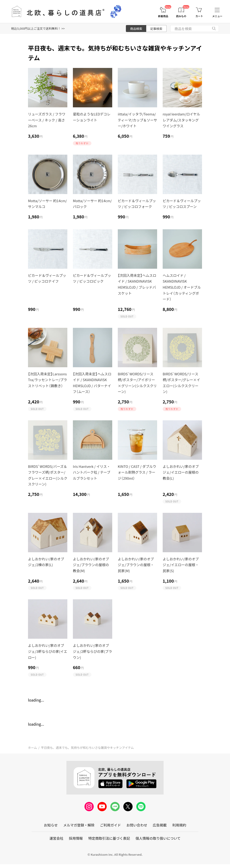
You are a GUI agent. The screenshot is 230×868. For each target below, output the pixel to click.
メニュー (217, 16)
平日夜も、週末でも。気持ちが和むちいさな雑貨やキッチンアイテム (87, 748)
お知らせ (51, 825)
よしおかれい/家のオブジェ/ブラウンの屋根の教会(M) (91, 565)
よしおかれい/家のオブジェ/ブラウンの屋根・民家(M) (136, 565)
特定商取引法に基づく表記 (109, 838)
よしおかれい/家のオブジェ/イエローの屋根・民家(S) (181, 565)
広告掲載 (160, 825)
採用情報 (76, 838)
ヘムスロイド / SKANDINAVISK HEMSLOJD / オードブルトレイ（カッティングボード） (182, 287)
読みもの (181, 16)
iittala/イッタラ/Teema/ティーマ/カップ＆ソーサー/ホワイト (137, 120)
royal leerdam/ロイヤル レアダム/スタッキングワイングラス (181, 120)
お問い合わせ (137, 825)
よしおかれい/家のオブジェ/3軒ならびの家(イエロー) (48, 651)
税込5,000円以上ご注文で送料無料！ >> (38, 28)
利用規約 (179, 825)
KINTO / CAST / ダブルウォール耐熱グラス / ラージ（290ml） (137, 472)
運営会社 (56, 838)
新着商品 (163, 16)
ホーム (33, 748)
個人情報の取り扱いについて (158, 838)
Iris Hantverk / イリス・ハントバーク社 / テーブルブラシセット (92, 472)
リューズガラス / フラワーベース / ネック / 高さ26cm (47, 120)
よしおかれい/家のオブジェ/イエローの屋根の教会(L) (181, 472)
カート (199, 16)
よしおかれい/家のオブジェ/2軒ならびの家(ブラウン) (92, 651)
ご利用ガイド (110, 825)
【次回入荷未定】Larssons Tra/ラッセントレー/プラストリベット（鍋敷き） (48, 380)
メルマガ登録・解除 (79, 825)
